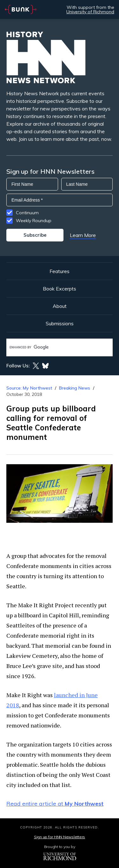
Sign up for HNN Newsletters (60, 837)
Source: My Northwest (29, 388)
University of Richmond (90, 12)
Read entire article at (55, 804)
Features (60, 271)
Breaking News (75, 388)
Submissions (60, 323)
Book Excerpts (60, 289)
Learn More (83, 235)
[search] (53, 347)
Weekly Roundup (34, 221)
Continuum (27, 213)
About (60, 306)
